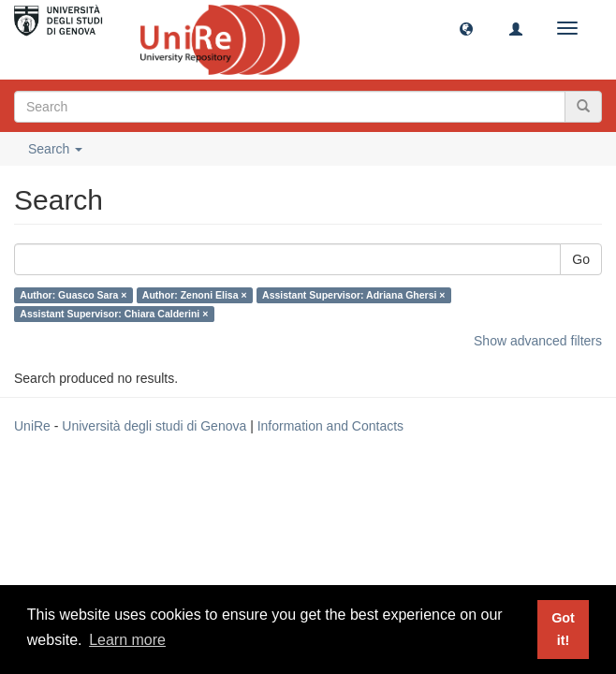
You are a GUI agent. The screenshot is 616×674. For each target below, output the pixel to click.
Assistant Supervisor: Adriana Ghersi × (353, 295)
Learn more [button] (127, 640)
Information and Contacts (330, 426)
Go (581, 259)
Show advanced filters (538, 341)
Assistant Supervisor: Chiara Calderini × (114, 314)
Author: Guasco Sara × (73, 295)
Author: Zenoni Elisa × (195, 295)
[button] (466, 28)
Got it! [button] (563, 629)
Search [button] (55, 149)
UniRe (32, 426)
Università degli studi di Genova (154, 426)
